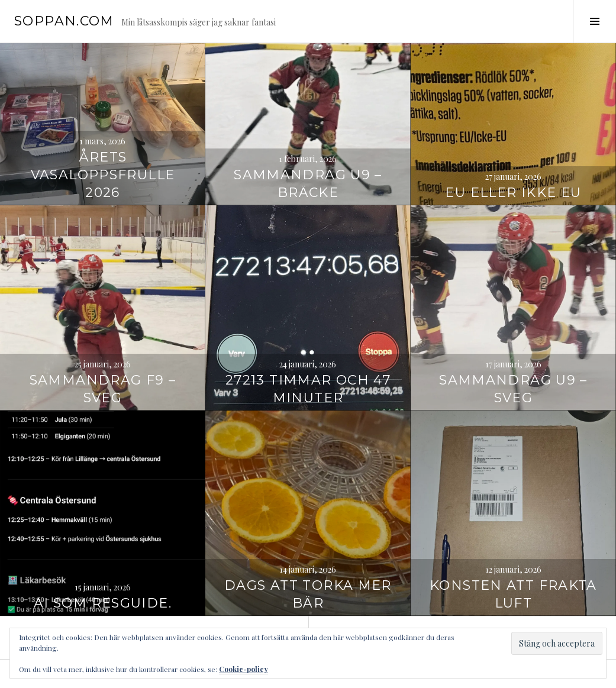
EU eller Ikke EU (513, 193)
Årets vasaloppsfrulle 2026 (103, 175)
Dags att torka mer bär (308, 594)
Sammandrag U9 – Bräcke (308, 184)
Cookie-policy (244, 669)
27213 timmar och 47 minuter (308, 389)
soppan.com (64, 21)
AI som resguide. (103, 603)
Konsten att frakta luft (513, 594)
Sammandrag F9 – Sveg (103, 389)
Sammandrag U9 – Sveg (513, 389)
